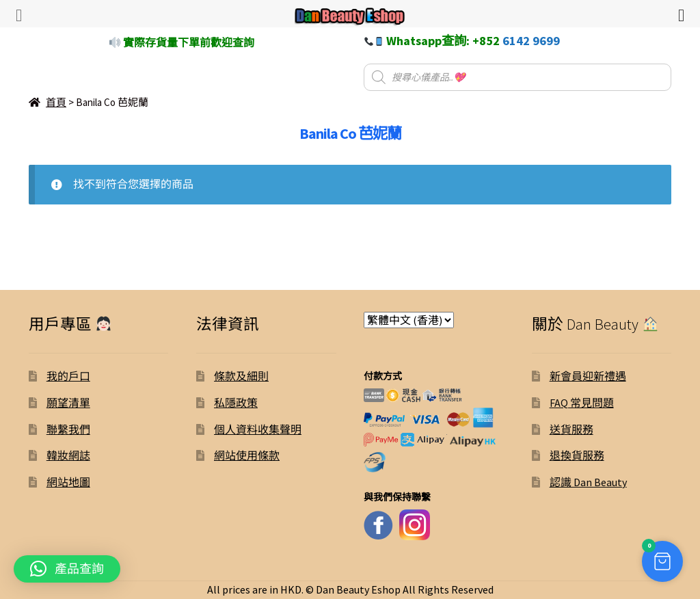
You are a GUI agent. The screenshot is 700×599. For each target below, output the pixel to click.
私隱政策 (236, 403)
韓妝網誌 (68, 455)
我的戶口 (68, 376)
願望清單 (68, 403)
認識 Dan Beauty (588, 482)
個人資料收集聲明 (258, 429)
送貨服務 (571, 429)
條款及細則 (241, 376)
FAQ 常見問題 (582, 403)
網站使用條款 (247, 455)
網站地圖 (68, 482)
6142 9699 (531, 41)
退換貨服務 (577, 455)
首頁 (56, 102)
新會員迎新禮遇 (588, 376)
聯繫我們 (68, 429)
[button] (67, 569)
